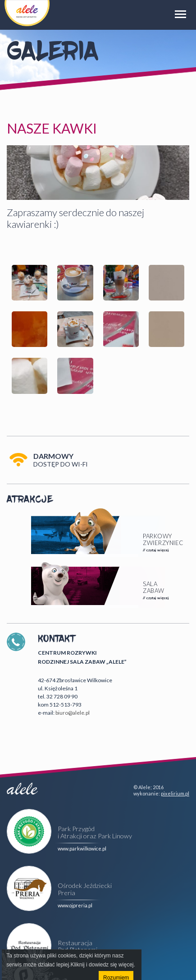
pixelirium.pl (175, 793)
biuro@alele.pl (73, 713)
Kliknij (77, 965)
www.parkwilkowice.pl (82, 848)
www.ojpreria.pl (75, 905)
